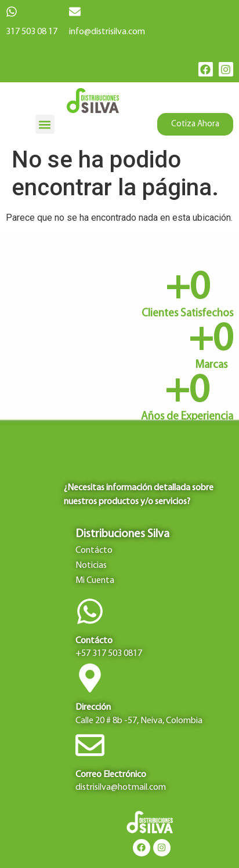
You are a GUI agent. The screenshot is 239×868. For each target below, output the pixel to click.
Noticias (91, 566)
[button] (45, 124)
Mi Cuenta (95, 581)
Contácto (94, 550)
